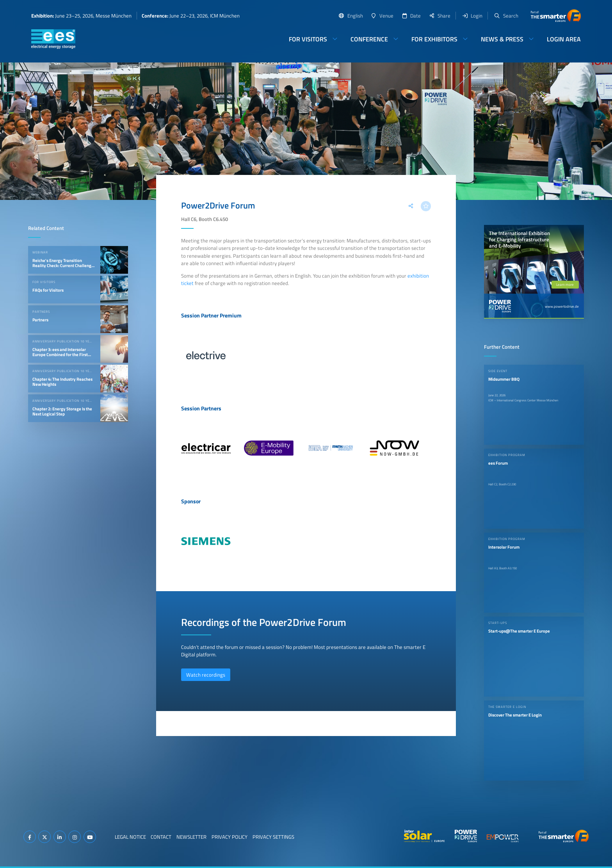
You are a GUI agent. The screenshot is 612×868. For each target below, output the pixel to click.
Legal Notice (130, 837)
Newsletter (191, 837)
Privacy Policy (229, 837)
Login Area (564, 39)
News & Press (502, 39)
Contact (161, 837)
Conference (369, 39)
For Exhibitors (434, 39)
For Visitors (308, 39)
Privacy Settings (273, 837)
